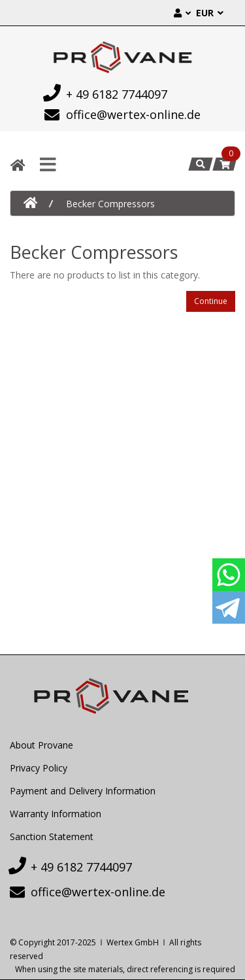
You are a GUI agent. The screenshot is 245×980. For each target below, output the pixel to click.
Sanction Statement (52, 836)
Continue (211, 301)
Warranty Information (56, 814)
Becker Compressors (110, 204)
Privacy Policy (39, 768)
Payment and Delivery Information (83, 791)
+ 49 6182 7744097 (106, 93)
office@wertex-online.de (123, 114)
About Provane (41, 745)
